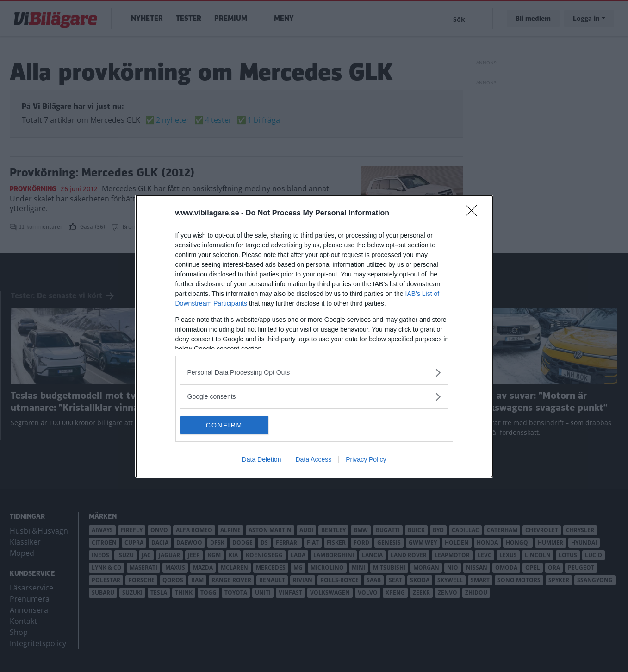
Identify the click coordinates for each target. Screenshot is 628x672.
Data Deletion (262, 459)
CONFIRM (224, 425)
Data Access (313, 459)
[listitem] (314, 373)
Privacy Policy (366, 459)
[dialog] (314, 336)
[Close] (474, 214)
